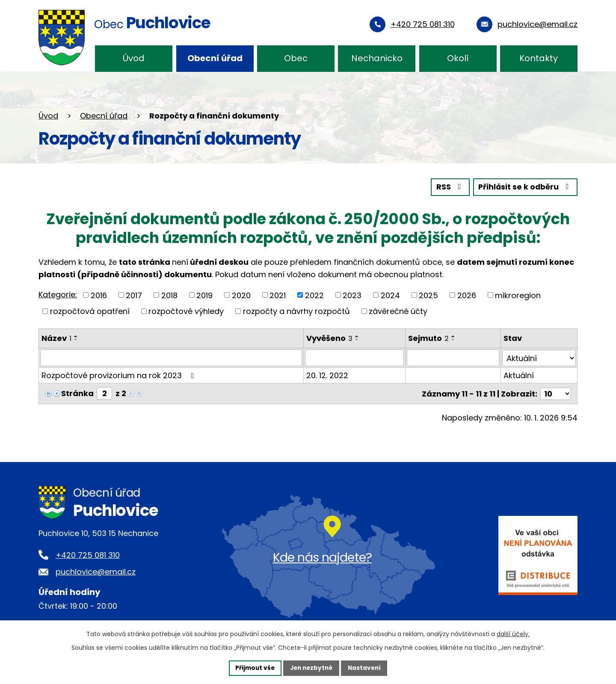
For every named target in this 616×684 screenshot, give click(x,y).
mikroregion (518, 295)
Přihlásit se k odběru (524, 187)
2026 (467, 295)
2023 (352, 295)
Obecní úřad (215, 58)
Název (56, 338)
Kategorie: (58, 294)
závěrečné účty (398, 311)
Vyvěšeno (329, 338)
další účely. (513, 634)
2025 (428, 295)
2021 (278, 295)
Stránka (77, 393)
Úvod (134, 58)
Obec (296, 58)
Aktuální (519, 375)
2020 (241, 295)
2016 (99, 295)
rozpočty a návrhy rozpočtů (296, 311)
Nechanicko (377, 58)
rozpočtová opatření (90, 311)
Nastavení (366, 668)
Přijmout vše (253, 668)
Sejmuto (428, 338)
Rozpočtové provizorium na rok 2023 (120, 375)
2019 (204, 295)
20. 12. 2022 (327, 375)
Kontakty (539, 58)
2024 (390, 295)
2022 (314, 295)
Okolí (458, 58)
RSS (448, 187)
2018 (169, 295)
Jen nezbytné (311, 668)
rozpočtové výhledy (186, 311)
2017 (134, 295)
